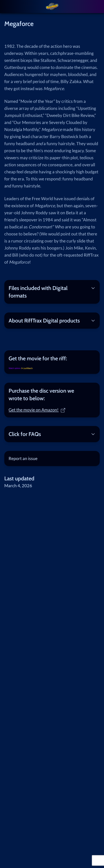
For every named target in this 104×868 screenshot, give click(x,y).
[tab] (52, 358)
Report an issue (23, 458)
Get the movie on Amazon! (37, 410)
